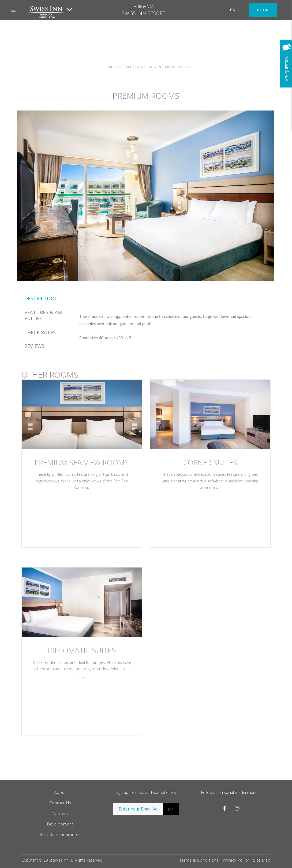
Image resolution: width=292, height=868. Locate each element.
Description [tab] (40, 298)
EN (235, 10)
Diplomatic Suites (82, 650)
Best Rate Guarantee (60, 834)
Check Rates (40, 332)
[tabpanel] (173, 327)
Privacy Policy (236, 860)
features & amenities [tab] (43, 315)
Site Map (262, 860)
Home (108, 67)
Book (263, 10)
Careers (60, 814)
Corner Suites (210, 462)
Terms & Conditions (199, 860)
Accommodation (135, 67)
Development (60, 824)
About (60, 792)
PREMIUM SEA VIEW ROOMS (82, 462)
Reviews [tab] (34, 346)
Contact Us (60, 803)
